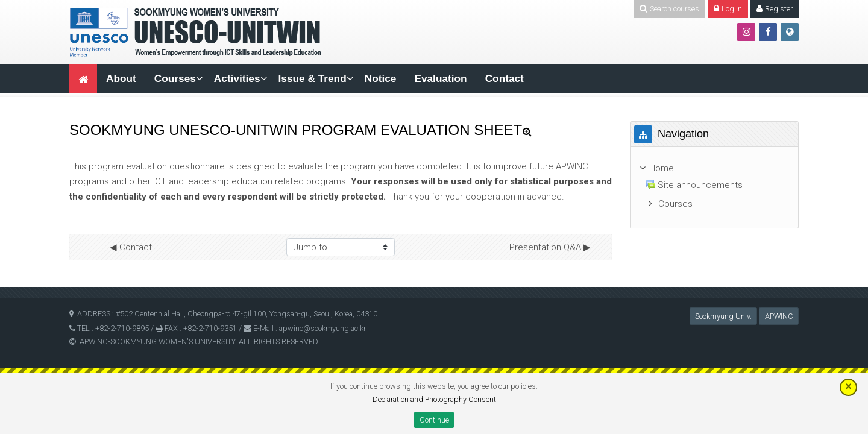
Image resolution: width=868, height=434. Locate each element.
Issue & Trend (313, 78)
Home (662, 168)
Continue (434, 420)
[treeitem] (714, 168)
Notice (381, 78)
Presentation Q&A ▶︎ (550, 247)
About (121, 78)
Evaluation (440, 78)
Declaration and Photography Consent (434, 399)
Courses (175, 78)
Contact (505, 78)
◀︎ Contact (131, 247)
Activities (237, 78)
